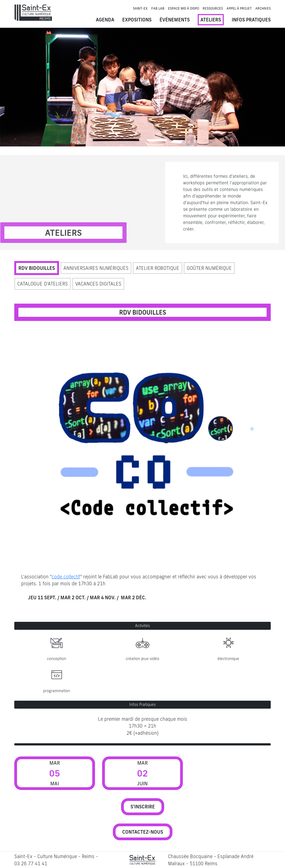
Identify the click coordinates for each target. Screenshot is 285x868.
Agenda (105, 20)
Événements (175, 20)
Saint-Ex (140, 8)
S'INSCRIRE (143, 807)
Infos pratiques (251, 20)
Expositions (137, 20)
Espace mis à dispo (184, 8)
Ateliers (211, 20)
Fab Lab (158, 8)
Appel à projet (239, 8)
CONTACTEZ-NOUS (143, 832)
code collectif (66, 577)
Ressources (213, 8)
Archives (263, 8)
